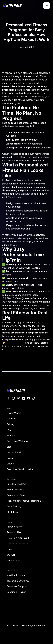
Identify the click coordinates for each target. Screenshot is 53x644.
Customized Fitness (17, 495)
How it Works (14, 413)
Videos (10, 464)
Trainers (11, 435)
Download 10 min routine (20, 469)
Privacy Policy (14, 527)
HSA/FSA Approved (18, 538)
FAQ (9, 430)
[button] (47, 6)
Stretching (12, 512)
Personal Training (16, 484)
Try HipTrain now (15, 343)
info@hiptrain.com (16, 575)
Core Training (14, 506)
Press (10, 458)
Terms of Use (14, 532)
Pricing (10, 424)
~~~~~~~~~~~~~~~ (18, 544)
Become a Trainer (16, 592)
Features (11, 419)
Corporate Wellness (17, 441)
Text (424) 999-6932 (18, 581)
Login (10, 549)
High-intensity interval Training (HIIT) (27, 501)
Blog (9, 447)
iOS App (11, 555)
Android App (13, 560)
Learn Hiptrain (14, 452)
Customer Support (17, 586)
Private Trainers (15, 490)
